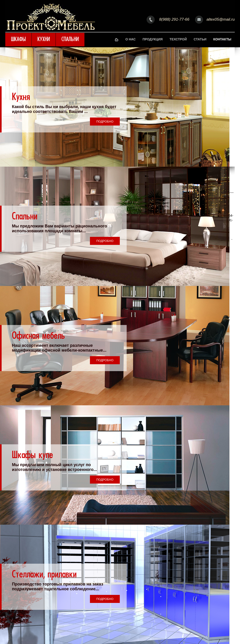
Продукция (153, 39)
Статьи (200, 39)
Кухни (44, 40)
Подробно (105, 122)
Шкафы (18, 40)
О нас (130, 39)
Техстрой (178, 39)
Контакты (222, 39)
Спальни (70, 40)
